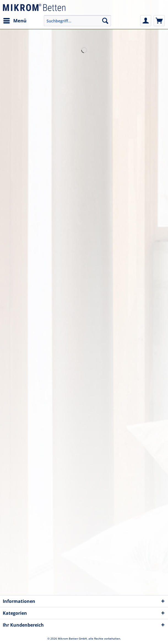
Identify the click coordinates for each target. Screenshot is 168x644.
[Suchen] (105, 21)
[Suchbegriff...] (77, 21)
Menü (15, 20)
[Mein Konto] (146, 21)
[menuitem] (15, 21)
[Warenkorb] (159, 21)
